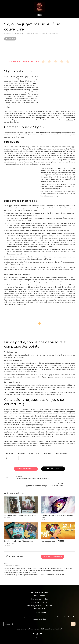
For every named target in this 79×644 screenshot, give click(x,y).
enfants (69, 120)
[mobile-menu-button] (40, 15)
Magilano (32, 444)
